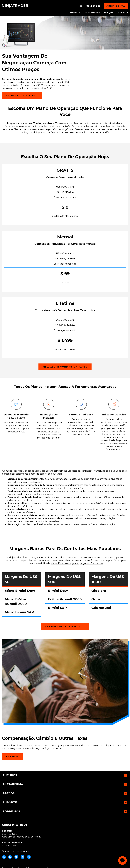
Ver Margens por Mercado (66, 627)
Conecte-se (93, 6)
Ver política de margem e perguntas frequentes (77, 563)
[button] (65, 775)
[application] (122, 860)
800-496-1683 (9, 834)
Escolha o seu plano (24, 96)
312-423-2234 (9, 846)
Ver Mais (12, 757)
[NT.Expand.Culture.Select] (81, 6)
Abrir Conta (116, 6)
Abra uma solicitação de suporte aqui (22, 837)
